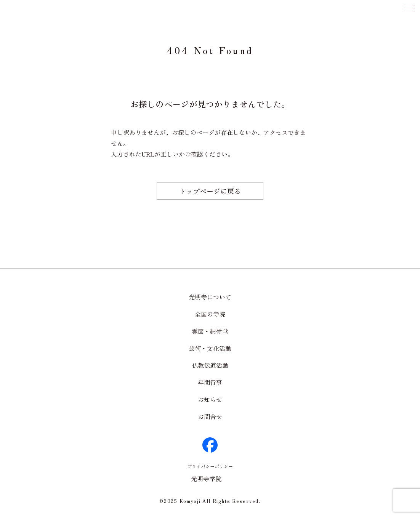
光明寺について (210, 297)
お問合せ (210, 416)
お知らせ (210, 399)
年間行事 (210, 382)
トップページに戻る (210, 191)
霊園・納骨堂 (210, 331)
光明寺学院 (206, 479)
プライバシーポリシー (210, 466)
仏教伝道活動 (210, 365)
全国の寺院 (210, 314)
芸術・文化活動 (210, 348)
